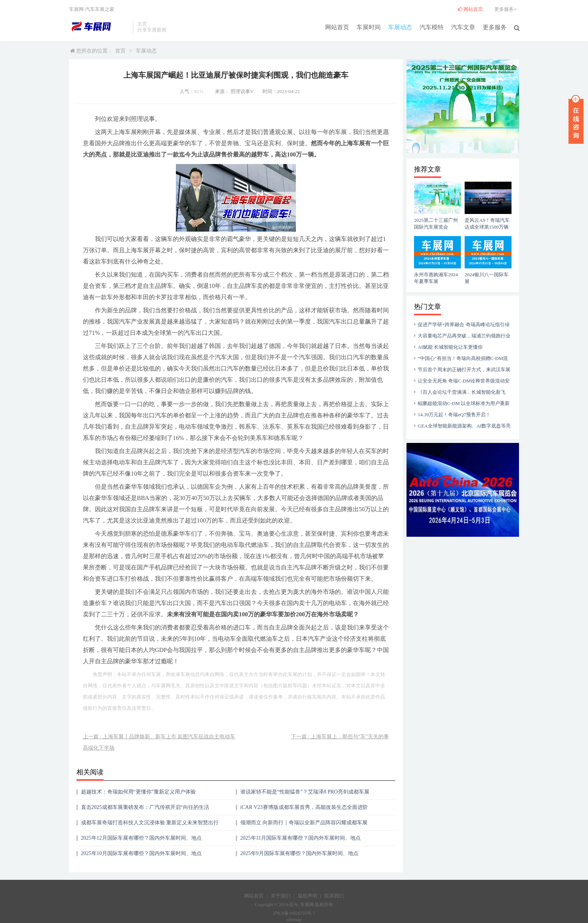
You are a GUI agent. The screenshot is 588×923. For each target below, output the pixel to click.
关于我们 (280, 896)
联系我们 (334, 896)
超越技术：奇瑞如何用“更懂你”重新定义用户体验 (138, 792)
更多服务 (495, 27)
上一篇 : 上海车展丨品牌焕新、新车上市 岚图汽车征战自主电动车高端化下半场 (159, 742)
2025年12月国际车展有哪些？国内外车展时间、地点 (141, 838)
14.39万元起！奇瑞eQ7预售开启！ (454, 415)
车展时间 (369, 27)
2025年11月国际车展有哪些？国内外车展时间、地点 (301, 838)
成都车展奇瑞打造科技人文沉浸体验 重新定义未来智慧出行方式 (150, 825)
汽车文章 (463, 27)
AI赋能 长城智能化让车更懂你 (450, 347)
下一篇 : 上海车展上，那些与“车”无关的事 (340, 737)
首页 (120, 51)
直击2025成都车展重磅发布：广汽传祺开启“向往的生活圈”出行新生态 (145, 810)
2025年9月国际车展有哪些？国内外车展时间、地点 (299, 853)
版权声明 (307, 896)
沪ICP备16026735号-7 (294, 913)
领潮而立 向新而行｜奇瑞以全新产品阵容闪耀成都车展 (304, 823)
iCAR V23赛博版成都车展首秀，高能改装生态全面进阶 (304, 807)
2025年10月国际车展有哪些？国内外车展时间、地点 (141, 853)
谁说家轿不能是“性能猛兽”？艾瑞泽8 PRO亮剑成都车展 (305, 792)
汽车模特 (432, 27)
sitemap (294, 919)
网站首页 (337, 27)
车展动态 (400, 27)
